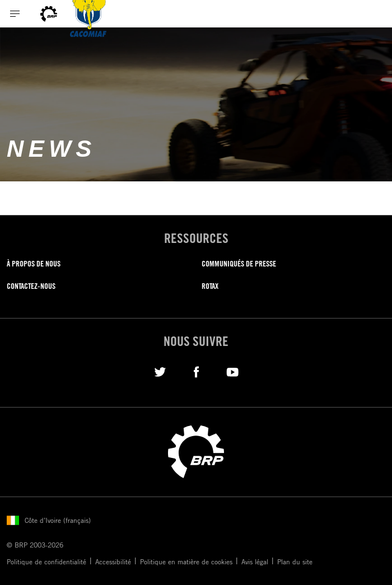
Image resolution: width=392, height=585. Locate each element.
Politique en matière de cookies (186, 561)
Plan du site (295, 561)
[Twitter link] (160, 371)
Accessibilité (113, 561)
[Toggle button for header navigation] (15, 14)
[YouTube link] (233, 371)
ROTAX (210, 286)
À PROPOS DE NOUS (34, 263)
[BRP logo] (49, 14)
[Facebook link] (196, 371)
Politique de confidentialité (46, 561)
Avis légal (255, 561)
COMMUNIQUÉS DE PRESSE (239, 263)
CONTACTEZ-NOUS (31, 286)
